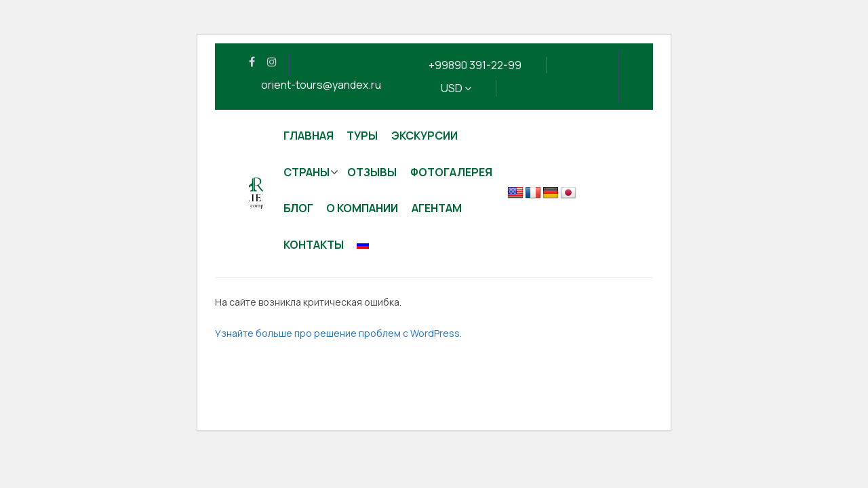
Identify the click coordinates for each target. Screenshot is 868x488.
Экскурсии (425, 136)
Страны (307, 172)
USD (456, 88)
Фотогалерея (451, 172)
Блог (298, 208)
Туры (362, 136)
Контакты (314, 245)
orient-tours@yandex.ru (321, 85)
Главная (309, 136)
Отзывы (372, 172)
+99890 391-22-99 (475, 65)
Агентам (437, 208)
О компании (362, 208)
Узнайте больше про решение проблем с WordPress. (338, 333)
